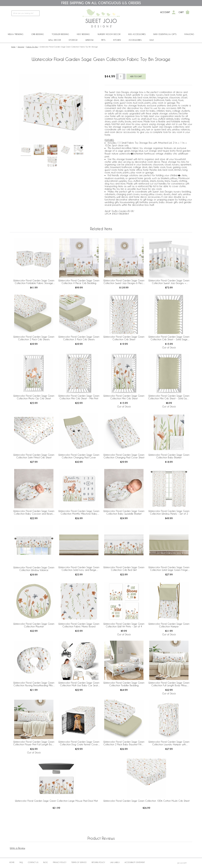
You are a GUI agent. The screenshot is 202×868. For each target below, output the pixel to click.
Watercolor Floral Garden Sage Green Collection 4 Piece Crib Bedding (79, 282)
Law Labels (115, 862)
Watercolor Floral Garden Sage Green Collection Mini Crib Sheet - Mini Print (79, 397)
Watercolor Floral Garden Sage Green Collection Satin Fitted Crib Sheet (34, 456)
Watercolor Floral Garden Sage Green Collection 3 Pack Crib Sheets (79, 338)
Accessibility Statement (135, 862)
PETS (103, 40)
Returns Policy (98, 862)
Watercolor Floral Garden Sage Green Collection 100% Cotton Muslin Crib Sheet (146, 801)
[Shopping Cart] (188, 12)
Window (89, 40)
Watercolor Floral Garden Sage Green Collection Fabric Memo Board (79, 625)
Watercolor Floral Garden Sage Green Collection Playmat (34, 625)
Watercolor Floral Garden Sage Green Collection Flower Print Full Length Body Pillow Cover (34, 743)
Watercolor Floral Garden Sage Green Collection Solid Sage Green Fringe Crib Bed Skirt (169, 569)
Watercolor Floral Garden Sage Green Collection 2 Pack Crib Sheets (34, 338)
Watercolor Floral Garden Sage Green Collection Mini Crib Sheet (124, 397)
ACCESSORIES (135, 40)
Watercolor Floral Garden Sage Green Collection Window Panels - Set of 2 (169, 512)
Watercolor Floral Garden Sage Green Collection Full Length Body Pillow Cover (169, 684)
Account (165, 12)
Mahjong (189, 34)
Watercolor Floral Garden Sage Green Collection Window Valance (34, 569)
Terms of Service (79, 862)
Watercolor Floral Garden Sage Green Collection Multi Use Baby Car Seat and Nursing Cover (79, 684)
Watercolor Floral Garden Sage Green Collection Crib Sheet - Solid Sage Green (169, 338)
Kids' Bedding (83, 34)
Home (13, 47)
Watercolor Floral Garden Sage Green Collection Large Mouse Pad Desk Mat (56, 801)
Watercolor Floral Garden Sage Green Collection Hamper (169, 625)
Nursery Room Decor (109, 34)
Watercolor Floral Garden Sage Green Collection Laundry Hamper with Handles (169, 743)
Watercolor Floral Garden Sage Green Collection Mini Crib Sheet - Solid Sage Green (169, 397)
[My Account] (174, 12)
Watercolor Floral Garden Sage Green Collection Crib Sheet (124, 338)
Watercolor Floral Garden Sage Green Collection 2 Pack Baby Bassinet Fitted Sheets (124, 743)
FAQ (21, 862)
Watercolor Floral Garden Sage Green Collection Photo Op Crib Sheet (34, 397)
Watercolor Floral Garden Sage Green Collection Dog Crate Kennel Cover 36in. (79, 743)
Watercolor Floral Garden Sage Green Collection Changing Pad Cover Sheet (124, 456)
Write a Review (17, 848)
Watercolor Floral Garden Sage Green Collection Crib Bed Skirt (124, 569)
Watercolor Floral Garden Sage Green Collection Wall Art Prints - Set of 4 (124, 625)
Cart (181, 12)
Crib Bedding (38, 34)
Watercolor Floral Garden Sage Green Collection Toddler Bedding (124, 684)
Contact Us (33, 862)
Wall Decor (55, 40)
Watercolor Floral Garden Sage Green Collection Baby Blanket (169, 456)
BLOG (46, 862)
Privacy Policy (60, 862)
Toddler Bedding (60, 34)
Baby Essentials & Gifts (165, 34)
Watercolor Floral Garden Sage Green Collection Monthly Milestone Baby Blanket (79, 512)
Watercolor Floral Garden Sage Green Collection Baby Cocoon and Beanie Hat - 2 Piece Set (34, 512)
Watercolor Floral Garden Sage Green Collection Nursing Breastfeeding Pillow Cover (34, 684)
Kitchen (117, 40)
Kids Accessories (137, 34)
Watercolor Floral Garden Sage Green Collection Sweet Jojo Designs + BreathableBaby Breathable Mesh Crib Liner (169, 282)
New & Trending (16, 34)
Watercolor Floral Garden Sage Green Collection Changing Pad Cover (79, 456)
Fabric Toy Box (32, 47)
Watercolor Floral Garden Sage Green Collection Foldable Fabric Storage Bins (34, 282)
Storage (73, 40)
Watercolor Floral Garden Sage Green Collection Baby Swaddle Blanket (124, 512)
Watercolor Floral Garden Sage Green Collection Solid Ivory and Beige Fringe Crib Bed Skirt (79, 569)
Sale (152, 40)
